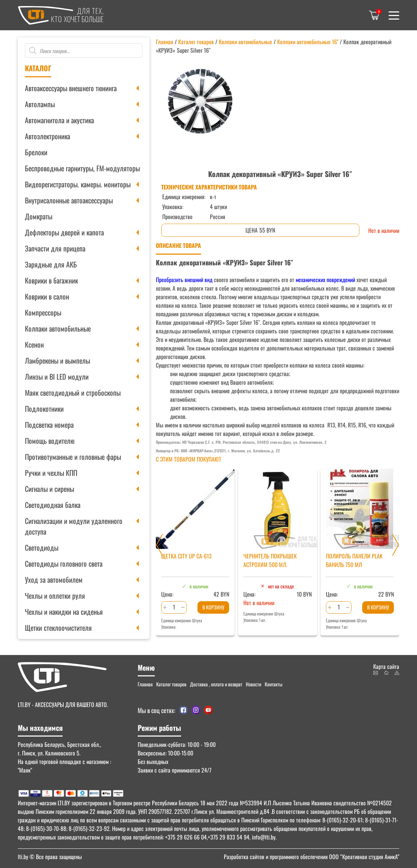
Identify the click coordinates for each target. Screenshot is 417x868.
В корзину (213, 607)
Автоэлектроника (47, 136)
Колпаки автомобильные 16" (308, 42)
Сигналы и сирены (49, 489)
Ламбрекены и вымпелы (57, 360)
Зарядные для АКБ (51, 264)
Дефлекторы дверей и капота (64, 232)
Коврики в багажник (51, 280)
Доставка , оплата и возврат (216, 684)
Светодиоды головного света (64, 563)
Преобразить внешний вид (184, 280)
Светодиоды (42, 547)
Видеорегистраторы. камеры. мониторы (78, 184)
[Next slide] (396, 545)
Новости (254, 684)
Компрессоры (43, 312)
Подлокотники (44, 409)
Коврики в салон (47, 296)
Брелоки (36, 152)
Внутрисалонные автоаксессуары (69, 200)
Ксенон (34, 344)
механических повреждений (325, 280)
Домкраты (39, 216)
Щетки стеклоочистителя (58, 628)
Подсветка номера (49, 425)
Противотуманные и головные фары (73, 457)
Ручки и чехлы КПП (51, 473)
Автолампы (40, 104)
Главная (165, 42)
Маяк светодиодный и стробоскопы (73, 393)
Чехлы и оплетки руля (55, 596)
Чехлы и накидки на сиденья (64, 612)
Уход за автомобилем (54, 579)
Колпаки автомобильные (58, 328)
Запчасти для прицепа (55, 248)
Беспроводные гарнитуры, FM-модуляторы (82, 168)
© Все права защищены (50, 857)
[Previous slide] (159, 545)
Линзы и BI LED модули (57, 376)
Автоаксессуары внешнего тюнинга (71, 88)
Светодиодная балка (53, 505)
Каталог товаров (196, 42)
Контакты (274, 684)
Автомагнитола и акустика (59, 120)
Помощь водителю (50, 441)
